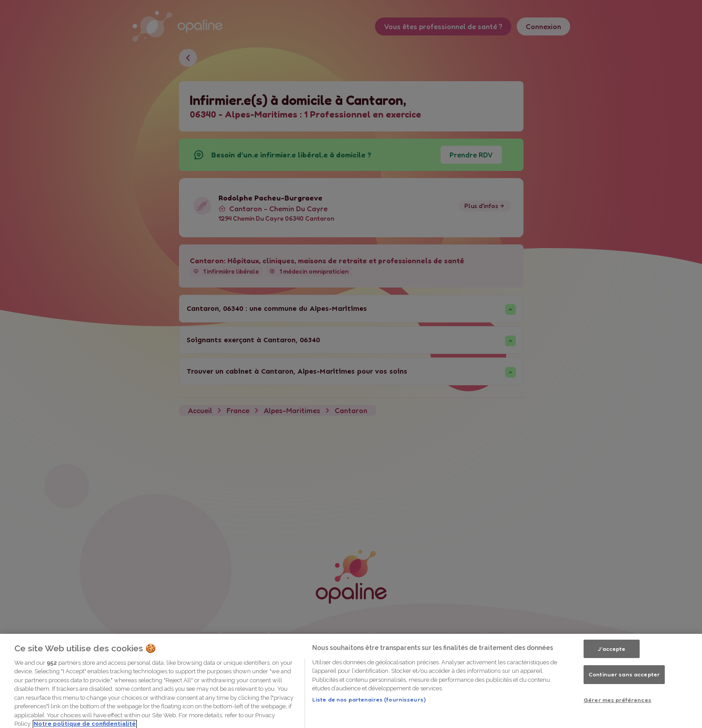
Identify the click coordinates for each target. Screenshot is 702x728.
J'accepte (611, 673)
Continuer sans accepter (624, 699)
